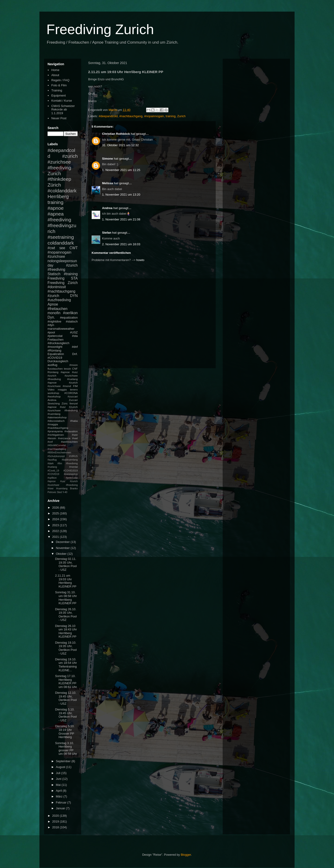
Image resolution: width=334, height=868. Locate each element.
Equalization (56, 354)
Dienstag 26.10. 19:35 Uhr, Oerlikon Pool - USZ (66, 615)
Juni (59, 779)
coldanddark (61, 243)
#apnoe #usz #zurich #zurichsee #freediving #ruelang (63, 376)
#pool (51, 332)
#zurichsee (56, 257)
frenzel (74, 403)
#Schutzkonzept (56, 456)
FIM (75, 386)
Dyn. (51, 317)
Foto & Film (59, 85)
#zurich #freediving (63, 268)
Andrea (107, 208)
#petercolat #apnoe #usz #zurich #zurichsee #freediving (63, 481)
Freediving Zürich (63, 283)
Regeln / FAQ (60, 80)
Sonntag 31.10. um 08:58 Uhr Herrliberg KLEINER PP (66, 598)
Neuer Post (59, 118)
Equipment (58, 95)
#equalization (69, 318)
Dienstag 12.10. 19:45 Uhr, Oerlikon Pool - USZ (66, 698)
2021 (56, 537)
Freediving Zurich (100, 29)
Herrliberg (58, 196)
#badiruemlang (70, 460)
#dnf (75, 347)
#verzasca (64, 438)
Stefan (107, 233)
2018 (56, 827)
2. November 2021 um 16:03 (121, 244)
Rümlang (53, 372)
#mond (67, 386)
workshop (53, 393)
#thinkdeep (59, 179)
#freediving (59, 220)
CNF (75, 369)
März (60, 796)
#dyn (51, 325)
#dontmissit (57, 287)
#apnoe (56, 208)
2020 (56, 816)
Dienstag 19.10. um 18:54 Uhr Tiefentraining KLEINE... (66, 665)
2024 (56, 519)
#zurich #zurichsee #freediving (63, 162)
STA (74, 278)
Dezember (63, 542)
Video (51, 389)
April (59, 791)
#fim (60, 463)
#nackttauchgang (58, 428)
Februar (62, 802)
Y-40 (65, 492)
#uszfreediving (59, 300)
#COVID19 (55, 358)
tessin (68, 369)
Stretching (54, 403)
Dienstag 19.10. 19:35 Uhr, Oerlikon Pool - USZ (66, 648)
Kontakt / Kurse (62, 101)
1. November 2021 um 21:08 (121, 219)
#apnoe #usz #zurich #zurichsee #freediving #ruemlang (63, 410)
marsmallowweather (61, 329)
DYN (74, 296)
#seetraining (61, 237)
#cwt (51, 248)
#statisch (72, 321)
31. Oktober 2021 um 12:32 (120, 145)
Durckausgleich (58, 361)
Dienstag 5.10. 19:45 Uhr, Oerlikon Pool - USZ (66, 715)
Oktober (62, 554)
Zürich (54, 185)
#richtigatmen (56, 435)
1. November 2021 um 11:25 (121, 170)
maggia (62, 389)
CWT (74, 248)
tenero (74, 389)
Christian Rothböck (116, 134)
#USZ (74, 332)
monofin (54, 313)
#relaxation (71, 431)
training (171, 116)
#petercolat (55, 336)
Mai (59, 785)
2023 (56, 525)
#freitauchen (58, 309)
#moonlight (55, 347)
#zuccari (73, 396)
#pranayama (55, 431)
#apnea (56, 214)
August (61, 767)
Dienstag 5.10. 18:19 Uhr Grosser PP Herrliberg (65, 732)
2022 (56, 531)
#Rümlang (54, 350)
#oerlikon (70, 313)
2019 (56, 821)
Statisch (54, 274)
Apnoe (53, 304)
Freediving (56, 278)
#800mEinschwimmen (59, 453)
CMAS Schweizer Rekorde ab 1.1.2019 (63, 110)
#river (51, 489)
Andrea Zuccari (63, 400)
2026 (56, 508)
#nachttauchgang (131, 116)
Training (57, 90)
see (62, 248)
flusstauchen (55, 369)
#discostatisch (56, 421)
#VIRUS (73, 456)
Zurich (181, 116)
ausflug (52, 365)
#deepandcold (108, 116)
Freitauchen (56, 340)
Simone (108, 159)
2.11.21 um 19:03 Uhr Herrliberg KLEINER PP (66, 581)
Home (55, 70)
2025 (56, 513)
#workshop (54, 396)
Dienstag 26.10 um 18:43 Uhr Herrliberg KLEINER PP (66, 631)
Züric (65, 403)
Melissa (108, 183)
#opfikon (52, 478)
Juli (59, 773)
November (63, 548)
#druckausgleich (58, 343)
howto (140, 260)
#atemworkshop (57, 417)
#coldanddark (62, 191)
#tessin (52, 438)
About (55, 75)
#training (71, 274)
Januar (61, 808)
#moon (74, 365)
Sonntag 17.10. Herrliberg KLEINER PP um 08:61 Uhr (66, 681)
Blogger (186, 855)
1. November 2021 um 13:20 (121, 195)
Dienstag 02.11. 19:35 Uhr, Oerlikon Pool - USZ (66, 564)
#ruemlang (62, 489)
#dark (51, 463)
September (64, 761)
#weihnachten (69, 442)
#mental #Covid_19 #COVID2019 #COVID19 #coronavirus (63, 471)
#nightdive (54, 321)
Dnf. (75, 354)
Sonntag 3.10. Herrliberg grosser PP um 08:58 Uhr (66, 749)
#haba (74, 421)
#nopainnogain (154, 116)
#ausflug (52, 460)
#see (75, 435)
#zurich (53, 296)
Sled (59, 492)
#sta (75, 336)
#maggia (53, 424)
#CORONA (71, 393)
